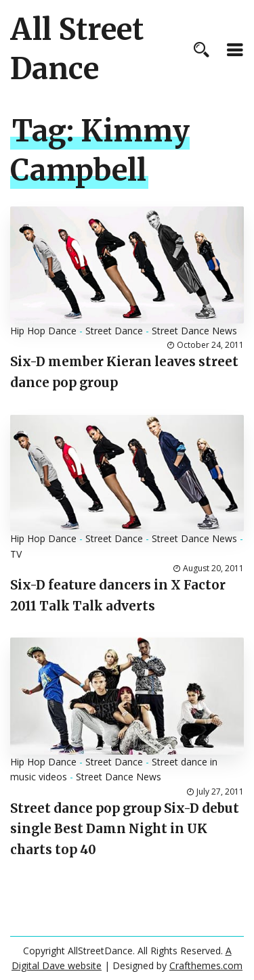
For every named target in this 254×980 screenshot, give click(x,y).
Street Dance (114, 331)
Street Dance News (194, 331)
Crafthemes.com (206, 965)
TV (16, 554)
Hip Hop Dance (43, 331)
